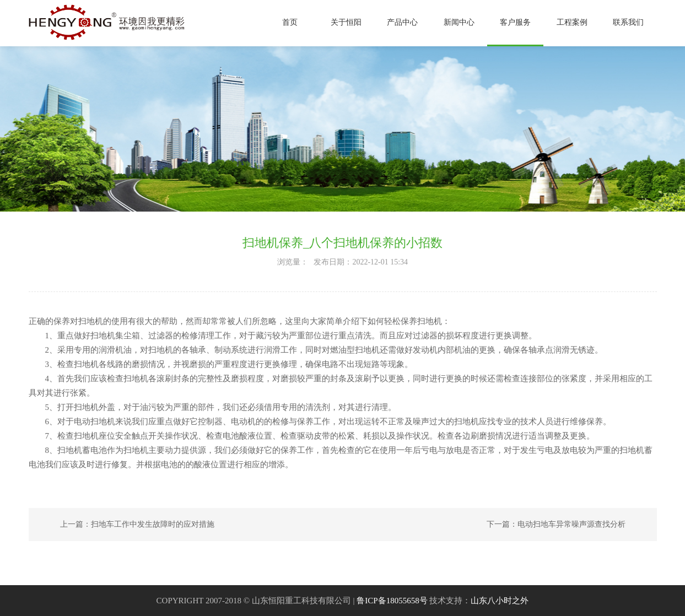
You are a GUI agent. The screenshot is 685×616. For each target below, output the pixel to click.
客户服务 (515, 23)
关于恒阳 (346, 23)
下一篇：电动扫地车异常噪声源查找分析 (556, 524)
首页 (290, 23)
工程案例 (572, 23)
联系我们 (628, 23)
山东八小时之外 (500, 601)
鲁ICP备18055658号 (392, 601)
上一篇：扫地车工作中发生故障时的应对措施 (137, 524)
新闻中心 (459, 23)
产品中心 (402, 23)
